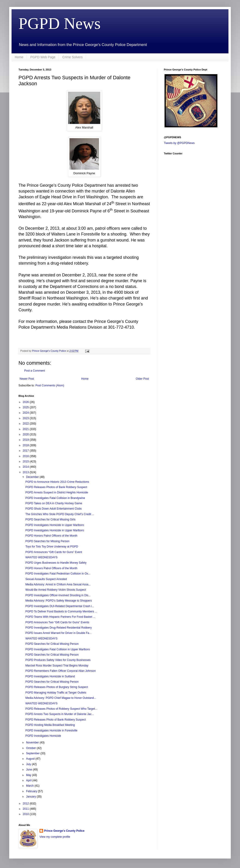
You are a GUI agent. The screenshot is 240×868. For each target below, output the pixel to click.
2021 (26, 429)
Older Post (142, 379)
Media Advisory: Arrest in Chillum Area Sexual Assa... (58, 584)
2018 (26, 445)
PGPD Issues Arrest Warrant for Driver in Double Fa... (58, 633)
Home (19, 57)
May (29, 775)
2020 (26, 434)
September (33, 753)
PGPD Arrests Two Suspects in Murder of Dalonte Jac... (60, 714)
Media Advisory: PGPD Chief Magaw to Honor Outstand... (61, 698)
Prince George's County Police (64, 831)
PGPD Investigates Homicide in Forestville (51, 730)
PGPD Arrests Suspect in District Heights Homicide (57, 492)
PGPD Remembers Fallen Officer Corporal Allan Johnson (61, 671)
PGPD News (60, 23)
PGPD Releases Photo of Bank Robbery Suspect (55, 720)
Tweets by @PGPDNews (179, 143)
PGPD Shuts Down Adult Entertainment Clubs (54, 509)
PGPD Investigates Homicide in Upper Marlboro (55, 525)
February (32, 791)
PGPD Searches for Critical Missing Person (52, 644)
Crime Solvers (72, 57)
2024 (26, 413)
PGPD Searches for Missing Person (47, 541)
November (33, 743)
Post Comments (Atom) (50, 385)
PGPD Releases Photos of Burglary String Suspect (57, 687)
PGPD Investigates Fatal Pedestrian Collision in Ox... (58, 574)
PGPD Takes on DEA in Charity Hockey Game (54, 503)
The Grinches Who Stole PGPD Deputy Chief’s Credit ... (60, 514)
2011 (26, 809)
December (33, 477)
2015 (26, 462)
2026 (26, 402)
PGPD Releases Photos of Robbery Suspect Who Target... (61, 709)
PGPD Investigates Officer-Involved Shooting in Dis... (58, 595)
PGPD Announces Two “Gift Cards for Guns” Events (57, 622)
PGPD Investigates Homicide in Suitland (50, 676)
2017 (26, 451)
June (29, 770)
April (29, 780)
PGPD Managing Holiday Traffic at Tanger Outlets (56, 693)
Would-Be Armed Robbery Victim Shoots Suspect (56, 590)
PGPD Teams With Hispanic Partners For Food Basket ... (60, 617)
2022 (26, 424)
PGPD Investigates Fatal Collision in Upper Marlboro (58, 649)
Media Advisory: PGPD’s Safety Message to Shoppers (59, 601)
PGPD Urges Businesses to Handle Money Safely (56, 563)
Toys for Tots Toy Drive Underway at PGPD (52, 547)
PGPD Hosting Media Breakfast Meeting (50, 725)
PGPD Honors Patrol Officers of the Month (51, 536)
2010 (26, 814)
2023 (26, 418)
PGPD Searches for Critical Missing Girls (50, 520)
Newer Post (27, 379)
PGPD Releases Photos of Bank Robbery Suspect (56, 487)
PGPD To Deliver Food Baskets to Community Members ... (61, 611)
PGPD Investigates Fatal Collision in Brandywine (55, 498)
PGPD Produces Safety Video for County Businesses (58, 660)
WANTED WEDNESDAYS (41, 557)
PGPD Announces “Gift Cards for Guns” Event (54, 552)
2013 (26, 472)
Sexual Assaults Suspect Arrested (46, 579)
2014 (26, 467)
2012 (26, 804)
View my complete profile (55, 837)
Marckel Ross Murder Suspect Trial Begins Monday (57, 666)
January (31, 797)
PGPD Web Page (43, 57)
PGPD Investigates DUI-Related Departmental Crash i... (60, 606)
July (29, 764)
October (31, 748)
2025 (26, 407)
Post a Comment (34, 371)
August (31, 759)
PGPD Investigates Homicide (43, 736)
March (30, 786)
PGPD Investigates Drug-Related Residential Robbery (58, 628)
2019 (26, 440)
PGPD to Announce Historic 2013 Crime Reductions (57, 482)
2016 (26, 456)
